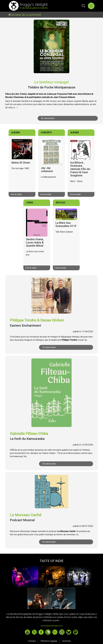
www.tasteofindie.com (52, 626)
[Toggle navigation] (91, 6)
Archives (66, 641)
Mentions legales (49, 641)
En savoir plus (49, 347)
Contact (32, 641)
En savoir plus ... (49, 118)
